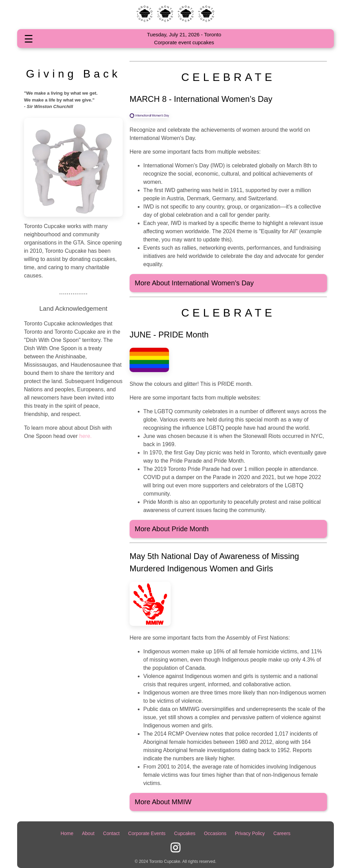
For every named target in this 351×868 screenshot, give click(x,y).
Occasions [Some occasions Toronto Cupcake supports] (215, 833)
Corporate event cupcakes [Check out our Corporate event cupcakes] (184, 42)
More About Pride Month (172, 529)
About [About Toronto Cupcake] (88, 833)
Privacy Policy (250, 833)
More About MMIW (163, 802)
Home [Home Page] (67, 833)
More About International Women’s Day (194, 283)
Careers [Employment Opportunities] (282, 833)
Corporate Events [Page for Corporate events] (147, 833)
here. (85, 436)
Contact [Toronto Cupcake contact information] (111, 833)
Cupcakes (185, 833)
